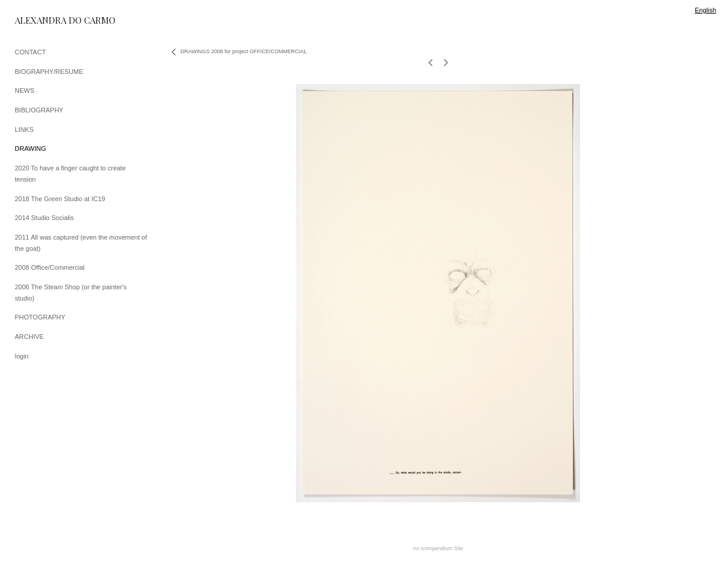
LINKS (24, 130)
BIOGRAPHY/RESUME (49, 72)
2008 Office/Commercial (50, 267)
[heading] (44, 20)
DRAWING (30, 148)
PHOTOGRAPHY (40, 317)
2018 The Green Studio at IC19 (60, 199)
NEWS (25, 91)
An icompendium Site (438, 548)
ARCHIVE (29, 337)
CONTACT (30, 52)
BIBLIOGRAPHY (39, 110)
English (706, 10)
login (22, 356)
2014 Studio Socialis (44, 218)
